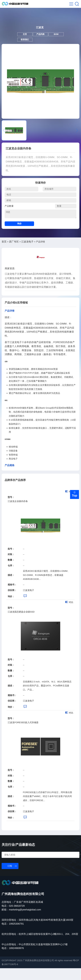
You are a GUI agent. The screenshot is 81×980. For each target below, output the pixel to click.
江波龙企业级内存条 (18, 513)
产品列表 (40, 42)
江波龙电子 (27, 253)
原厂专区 (14, 253)
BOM (60, 42)
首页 (4, 253)
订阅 (10, 878)
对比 (69, 503)
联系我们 (21, 50)
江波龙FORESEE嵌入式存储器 (23, 734)
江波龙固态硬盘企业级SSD (21, 624)
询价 (19, 235)
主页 (21, 42)
